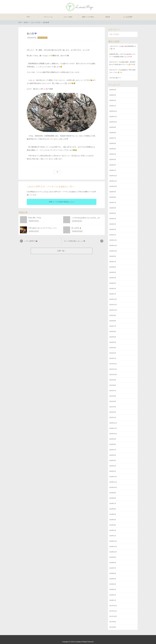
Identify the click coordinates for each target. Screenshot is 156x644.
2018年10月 (113, 552)
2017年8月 (113, 627)
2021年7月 (113, 391)
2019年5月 (113, 514)
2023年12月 (113, 240)
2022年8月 (113, 321)
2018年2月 (113, 595)
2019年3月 (113, 525)
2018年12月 (113, 541)
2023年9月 (113, 256)
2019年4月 (113, 520)
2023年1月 (113, 294)
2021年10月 (113, 375)
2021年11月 (113, 369)
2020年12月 (113, 423)
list (57, 172)
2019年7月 (113, 503)
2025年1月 (113, 170)
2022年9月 (113, 315)
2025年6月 (113, 143)
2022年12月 (113, 299)
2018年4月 (113, 584)
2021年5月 (113, 401)
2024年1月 (113, 235)
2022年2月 (113, 353)
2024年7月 (113, 203)
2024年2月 (113, 229)
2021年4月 (113, 407)
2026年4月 (113, 90)
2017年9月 (113, 622)
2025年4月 (113, 154)
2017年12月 (113, 606)
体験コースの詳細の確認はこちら (62, 202)
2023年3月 (113, 283)
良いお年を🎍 (76, 228)
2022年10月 (113, 310)
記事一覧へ (62, 251)
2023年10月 (113, 251)
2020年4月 (113, 455)
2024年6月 (113, 208)
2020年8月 (113, 444)
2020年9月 (113, 439)
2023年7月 (113, 262)
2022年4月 (113, 342)
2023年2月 (113, 289)
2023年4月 (113, 278)
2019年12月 (113, 477)
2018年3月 (113, 589)
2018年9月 (113, 557)
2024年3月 (113, 224)
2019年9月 (113, 493)
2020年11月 (113, 428)
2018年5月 (113, 579)
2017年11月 (113, 611)
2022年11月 (113, 305)
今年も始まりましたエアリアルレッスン (43, 228)
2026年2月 (113, 100)
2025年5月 (113, 149)
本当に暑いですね (35, 218)
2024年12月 (113, 176)
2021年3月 (113, 412)
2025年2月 (113, 165)
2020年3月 (113, 461)
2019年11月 (113, 482)
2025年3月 (113, 159)
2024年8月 (113, 197)
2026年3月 (113, 95)
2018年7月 (113, 568)
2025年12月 (113, 111)
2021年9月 (113, 380)
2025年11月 (113, 117)
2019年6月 (113, 509)
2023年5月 (113, 272)
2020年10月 (113, 434)
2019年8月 (113, 498)
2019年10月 (113, 487)
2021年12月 (113, 364)
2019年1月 (113, 536)
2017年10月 (113, 616)
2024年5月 (113, 213)
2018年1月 (113, 600)
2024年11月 (113, 181)
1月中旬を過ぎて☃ (115, 78)
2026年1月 (113, 106)
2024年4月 (113, 219)
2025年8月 (113, 133)
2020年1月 (113, 471)
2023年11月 (113, 245)
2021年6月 (113, 396)
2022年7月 (113, 326)
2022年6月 (113, 331)
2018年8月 (113, 563)
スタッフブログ (42, 38)
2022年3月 (113, 348)
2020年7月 (113, 450)
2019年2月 (113, 530)
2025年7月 (113, 138)
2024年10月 (113, 186)
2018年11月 (113, 547)
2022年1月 (113, 358)
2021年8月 (113, 385)
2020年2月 (113, 466)
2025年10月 (113, 122)
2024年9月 (113, 192)
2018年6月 (113, 573)
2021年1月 (113, 417)
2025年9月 (113, 127)
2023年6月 (113, 267)
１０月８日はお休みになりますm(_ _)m (86, 218)
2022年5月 (113, 337)
